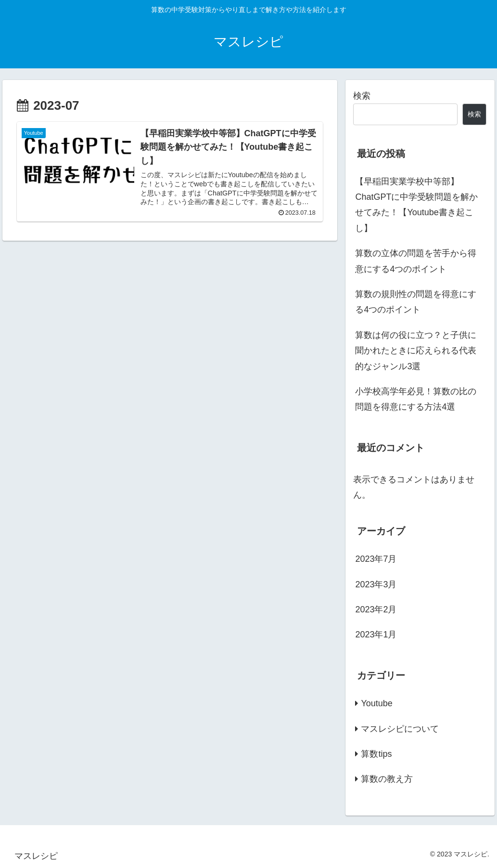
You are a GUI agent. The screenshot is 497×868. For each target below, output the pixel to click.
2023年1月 (376, 635)
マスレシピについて (400, 729)
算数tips (376, 754)
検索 (362, 96)
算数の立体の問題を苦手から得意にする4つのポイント (416, 261)
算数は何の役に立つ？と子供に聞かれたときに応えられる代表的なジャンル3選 (416, 351)
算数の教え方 (387, 779)
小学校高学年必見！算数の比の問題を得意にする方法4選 (416, 399)
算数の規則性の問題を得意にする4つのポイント (416, 302)
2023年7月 (376, 559)
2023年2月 (376, 609)
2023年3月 (376, 584)
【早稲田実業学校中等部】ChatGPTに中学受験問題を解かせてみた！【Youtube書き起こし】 (416, 205)
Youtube (376, 703)
